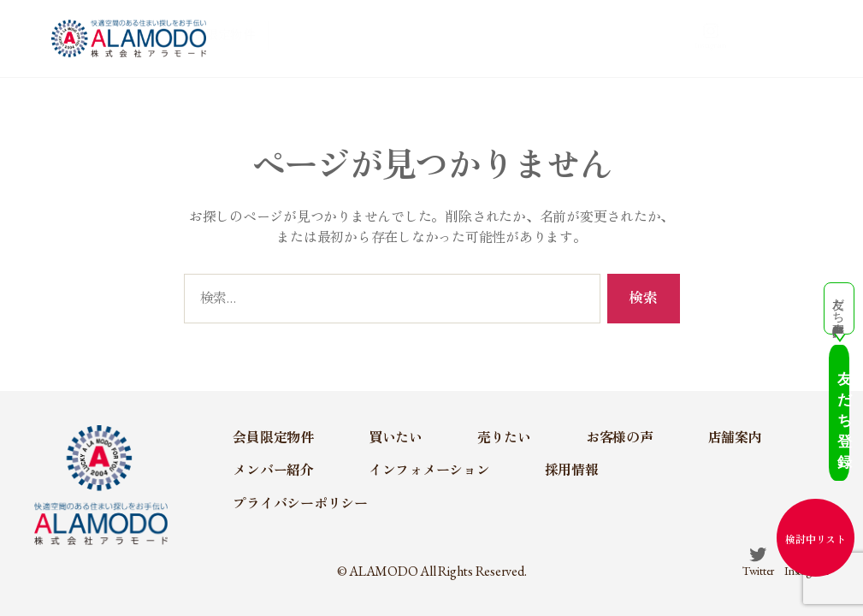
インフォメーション (429, 470)
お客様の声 (550, 37)
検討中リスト (816, 540)
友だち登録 (816, 445)
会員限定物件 (302, 37)
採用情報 (572, 470)
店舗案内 (632, 37)
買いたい (391, 37)
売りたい (467, 37)
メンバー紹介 (714, 37)
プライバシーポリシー (300, 503)
